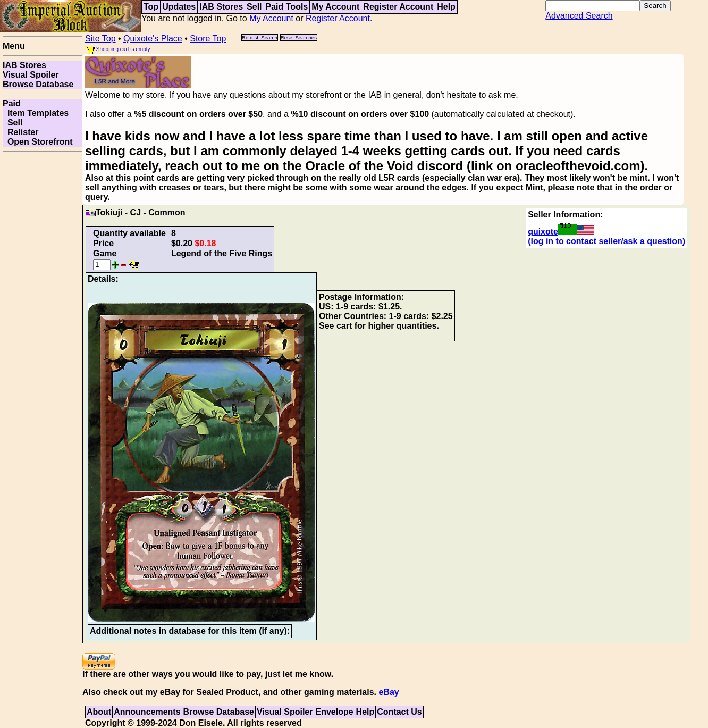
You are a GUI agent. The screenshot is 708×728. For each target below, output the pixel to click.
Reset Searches (299, 37)
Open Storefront (38, 142)
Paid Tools (287, 7)
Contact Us (399, 712)
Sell (254, 7)
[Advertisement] (43, 316)
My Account (335, 7)
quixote (561, 232)
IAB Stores (221, 7)
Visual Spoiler (31, 75)
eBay (389, 692)
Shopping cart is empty (118, 49)
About (99, 712)
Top (151, 7)
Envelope (334, 712)
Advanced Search (579, 16)
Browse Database (38, 84)
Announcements (147, 712)
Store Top (208, 39)
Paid (12, 103)
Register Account (398, 7)
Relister (21, 132)
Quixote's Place (153, 39)
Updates (179, 7)
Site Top (100, 39)
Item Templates (36, 113)
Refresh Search (260, 37)
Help (446, 7)
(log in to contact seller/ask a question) (606, 241)
